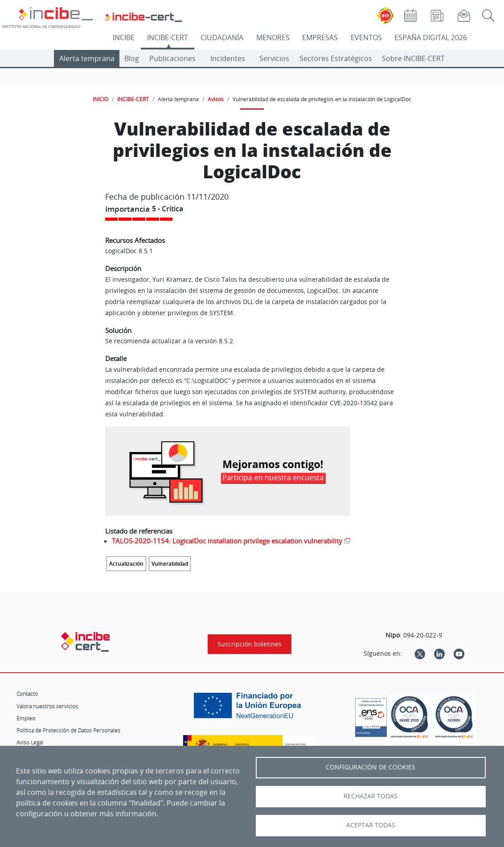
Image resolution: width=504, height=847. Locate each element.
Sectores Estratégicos (336, 58)
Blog (132, 58)
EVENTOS (366, 37)
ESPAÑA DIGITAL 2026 (431, 37)
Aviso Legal (30, 742)
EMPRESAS (320, 37)
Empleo (26, 718)
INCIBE (124, 37)
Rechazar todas (371, 796)
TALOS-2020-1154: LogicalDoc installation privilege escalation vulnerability (227, 541)
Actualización (126, 564)
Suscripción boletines (250, 644)
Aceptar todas (371, 825)
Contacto (27, 694)
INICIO (100, 99)
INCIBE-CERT (168, 37)
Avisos (216, 99)
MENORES (273, 37)
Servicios (274, 58)
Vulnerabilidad (170, 564)
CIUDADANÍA (222, 37)
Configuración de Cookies (371, 767)
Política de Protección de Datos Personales (68, 730)
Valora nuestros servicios (47, 706)
